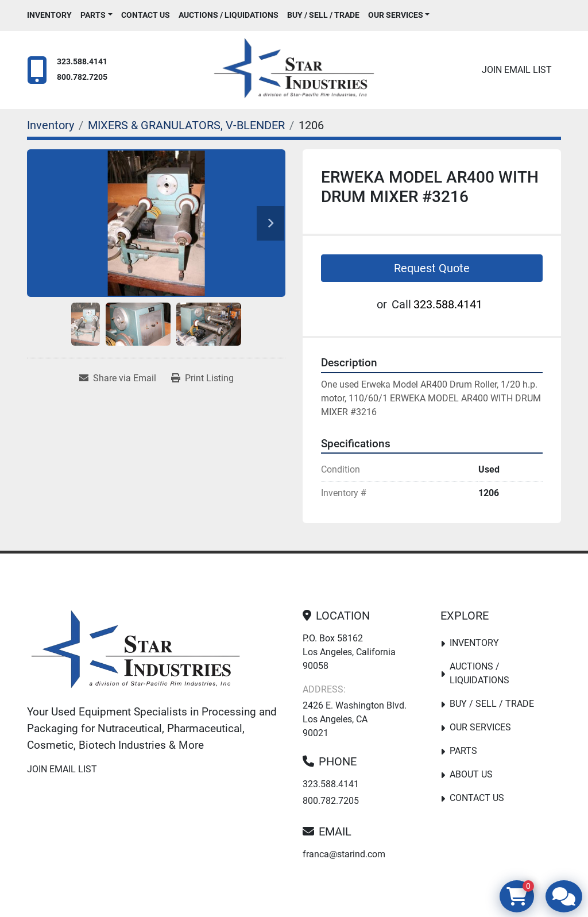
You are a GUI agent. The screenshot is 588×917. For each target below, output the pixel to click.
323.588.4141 (82, 62)
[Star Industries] (136, 652)
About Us (471, 774)
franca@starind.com (344, 854)
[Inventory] (51, 125)
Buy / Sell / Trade (323, 15)
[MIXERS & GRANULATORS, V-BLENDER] (186, 125)
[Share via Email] (118, 378)
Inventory (49, 15)
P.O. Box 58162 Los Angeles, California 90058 (349, 652)
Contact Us (146, 15)
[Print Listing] (202, 378)
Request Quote (432, 268)
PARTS (93, 15)
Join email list (517, 70)
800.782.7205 (82, 77)
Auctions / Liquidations (229, 15)
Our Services (396, 15)
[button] (96, 15)
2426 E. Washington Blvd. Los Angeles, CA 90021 (355, 719)
